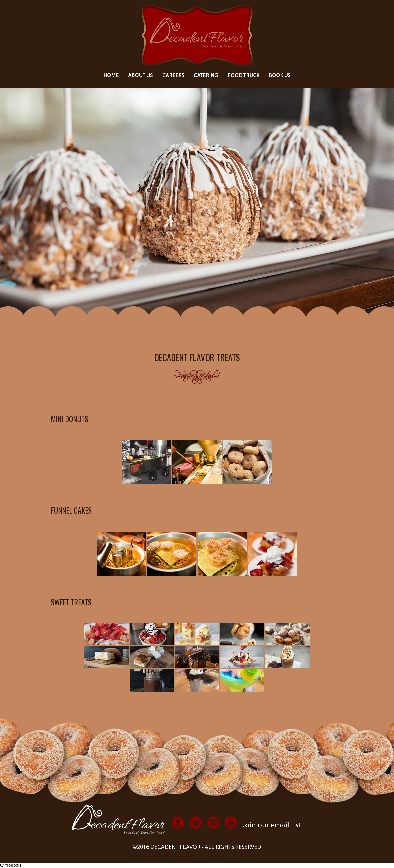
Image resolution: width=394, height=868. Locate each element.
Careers (173, 76)
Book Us (280, 76)
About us (140, 76)
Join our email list (272, 825)
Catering (206, 76)
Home (111, 76)
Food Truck (244, 76)
